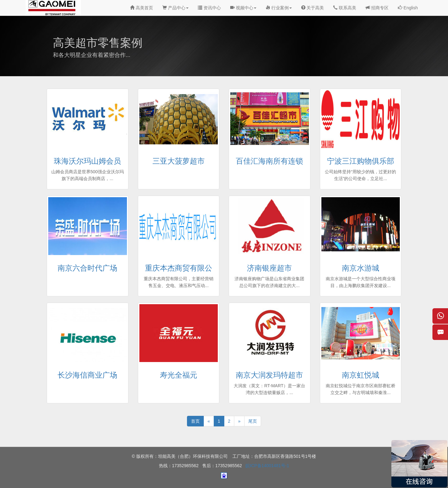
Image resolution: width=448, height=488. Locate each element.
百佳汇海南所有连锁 (269, 161)
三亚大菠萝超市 (179, 161)
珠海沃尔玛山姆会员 (87, 161)
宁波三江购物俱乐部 (361, 161)
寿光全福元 (179, 375)
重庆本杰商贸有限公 (179, 268)
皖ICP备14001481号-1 (267, 466)
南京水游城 (361, 268)
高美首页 (142, 8)
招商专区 (377, 8)
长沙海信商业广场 (87, 375)
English (408, 8)
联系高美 (345, 8)
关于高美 (313, 8)
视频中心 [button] (243, 8)
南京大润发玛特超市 (269, 375)
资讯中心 (209, 8)
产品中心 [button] (175, 8)
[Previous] (209, 421)
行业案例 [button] (279, 8)
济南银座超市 (269, 268)
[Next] (239, 421)
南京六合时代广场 (87, 268)
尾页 (253, 421)
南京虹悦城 (361, 375)
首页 (195, 421)
